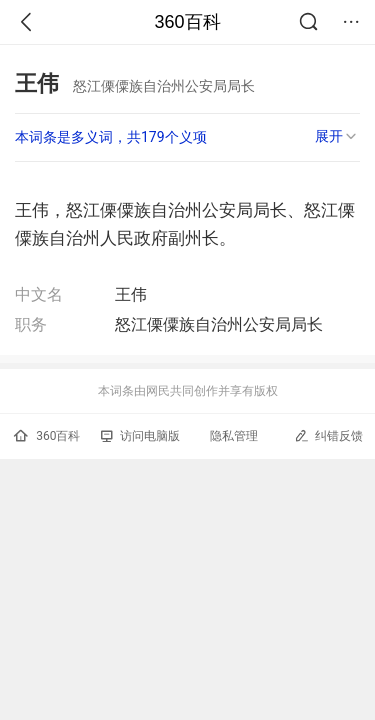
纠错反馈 (328, 435)
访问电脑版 (140, 436)
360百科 (187, 22)
